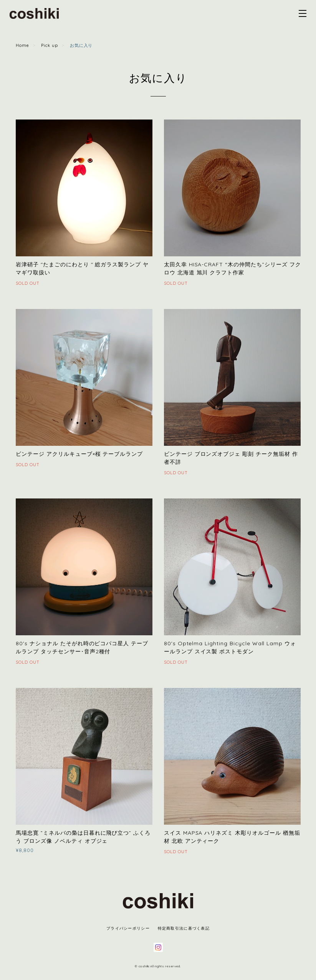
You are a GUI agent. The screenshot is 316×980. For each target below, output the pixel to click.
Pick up (50, 45)
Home (22, 45)
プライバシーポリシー (128, 928)
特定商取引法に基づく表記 (184, 928)
